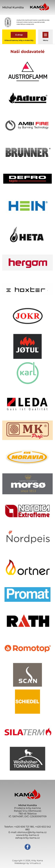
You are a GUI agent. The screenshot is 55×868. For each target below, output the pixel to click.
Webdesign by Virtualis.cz (28, 863)
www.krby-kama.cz (28, 835)
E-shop (19, 35)
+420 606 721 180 (24, 827)
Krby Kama (37, 861)
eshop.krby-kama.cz (27, 838)
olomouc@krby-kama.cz (32, 832)
